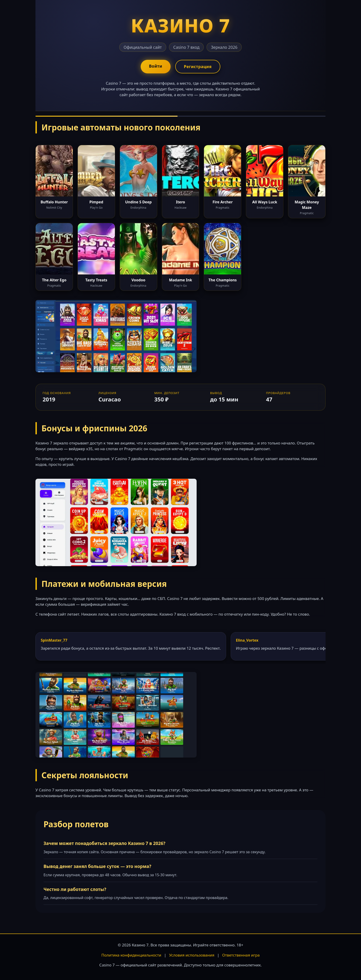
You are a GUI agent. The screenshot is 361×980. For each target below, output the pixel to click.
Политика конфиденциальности (131, 955)
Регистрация (198, 66)
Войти (156, 66)
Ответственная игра (241, 955)
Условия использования (192, 955)
